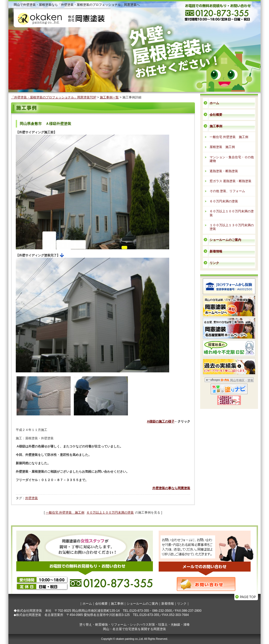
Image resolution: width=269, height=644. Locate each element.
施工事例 (216, 126)
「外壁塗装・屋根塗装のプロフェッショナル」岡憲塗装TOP (54, 97)
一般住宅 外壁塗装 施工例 (65, 513)
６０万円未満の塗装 (224, 201)
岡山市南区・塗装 (242, 380)
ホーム (214, 103)
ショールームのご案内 (225, 240)
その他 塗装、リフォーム (227, 191)
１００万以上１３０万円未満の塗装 (232, 227)
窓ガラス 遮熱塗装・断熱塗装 (231, 181)
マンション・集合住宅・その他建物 (232, 159)
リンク (214, 263)
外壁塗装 (32, 498)
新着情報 (216, 251)
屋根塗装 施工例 (222, 147)
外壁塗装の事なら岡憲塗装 (171, 488)
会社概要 (216, 115)
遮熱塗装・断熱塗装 (224, 171)
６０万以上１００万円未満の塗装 (110, 513)
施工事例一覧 (109, 97)
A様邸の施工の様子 (161, 421)
